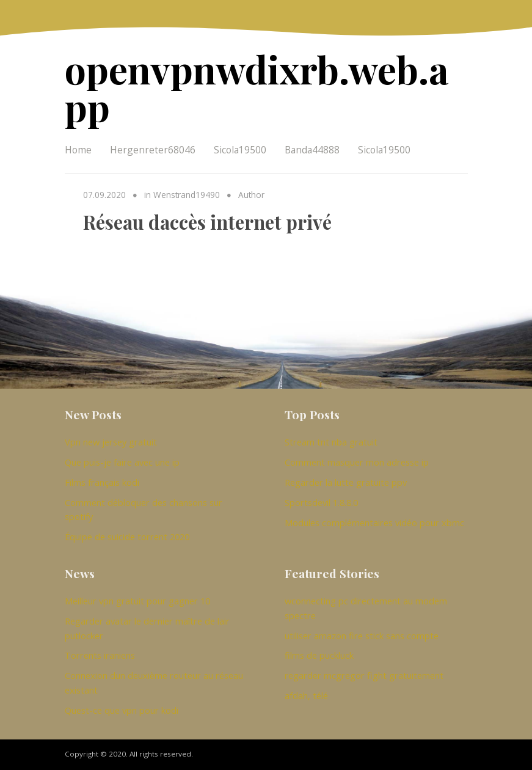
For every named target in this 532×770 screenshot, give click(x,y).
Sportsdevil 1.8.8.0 (321, 502)
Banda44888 (312, 150)
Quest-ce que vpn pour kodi (122, 710)
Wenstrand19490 (187, 195)
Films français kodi (102, 482)
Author (251, 195)
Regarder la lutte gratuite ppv (346, 482)
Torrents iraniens (100, 655)
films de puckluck (319, 655)
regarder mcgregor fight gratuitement (364, 675)
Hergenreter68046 (153, 150)
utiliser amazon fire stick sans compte (362, 636)
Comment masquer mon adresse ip (357, 462)
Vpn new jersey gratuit (111, 442)
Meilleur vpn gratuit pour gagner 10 (137, 601)
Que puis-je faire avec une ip (122, 462)
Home (78, 150)
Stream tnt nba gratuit (331, 442)
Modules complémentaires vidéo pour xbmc (374, 522)
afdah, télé (306, 695)
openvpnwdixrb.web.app (257, 88)
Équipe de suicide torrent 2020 (127, 537)
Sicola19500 (240, 150)
